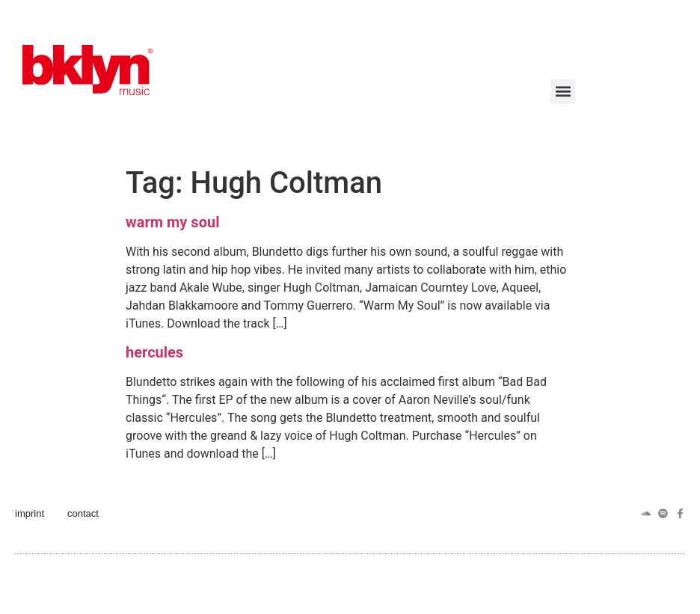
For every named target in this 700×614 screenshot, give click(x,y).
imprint (30, 513)
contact (83, 513)
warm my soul (172, 222)
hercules (154, 352)
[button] (563, 92)
